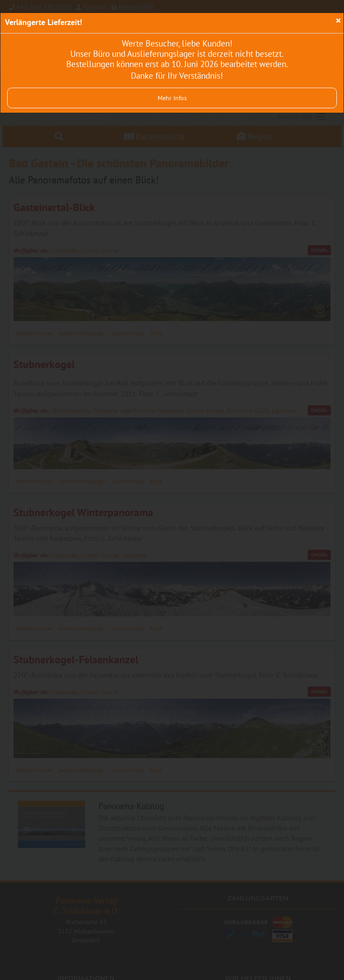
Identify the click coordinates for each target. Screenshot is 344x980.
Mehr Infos (172, 98)
